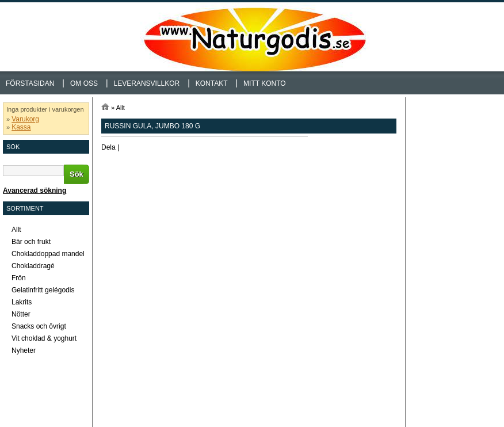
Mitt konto (265, 83)
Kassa (21, 127)
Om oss (84, 83)
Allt (121, 108)
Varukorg (25, 119)
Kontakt (212, 83)
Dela (108, 147)
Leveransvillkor (147, 83)
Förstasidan (30, 83)
